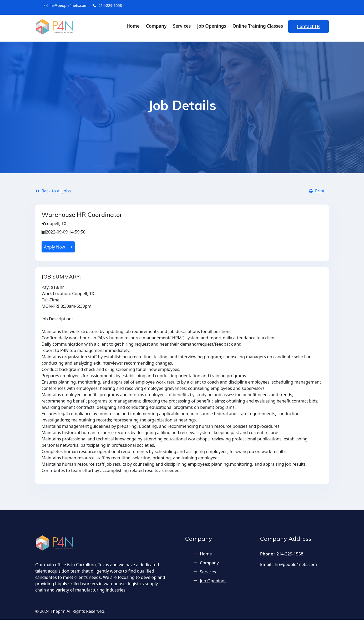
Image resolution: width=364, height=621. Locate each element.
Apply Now (58, 248)
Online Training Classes (258, 26)
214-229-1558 (107, 5)
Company (156, 26)
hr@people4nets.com (65, 5)
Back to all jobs (53, 191)
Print (317, 191)
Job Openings (211, 26)
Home (133, 26)
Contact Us (309, 26)
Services (182, 26)
